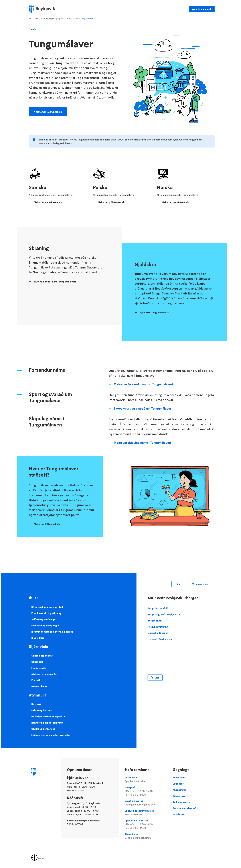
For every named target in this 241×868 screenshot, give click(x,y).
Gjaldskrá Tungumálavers (154, 312)
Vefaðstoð (146, 779)
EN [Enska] (179, 584)
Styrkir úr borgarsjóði (44, 729)
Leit (157, 678)
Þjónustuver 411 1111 (146, 824)
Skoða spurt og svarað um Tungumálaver (142, 408)
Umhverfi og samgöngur (45, 625)
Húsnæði (36, 704)
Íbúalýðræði (38, 638)
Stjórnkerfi (37, 662)
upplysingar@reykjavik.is (146, 813)
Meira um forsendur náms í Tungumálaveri (143, 384)
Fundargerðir (39, 668)
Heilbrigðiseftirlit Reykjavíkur (48, 716)
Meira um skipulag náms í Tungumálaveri (142, 443)
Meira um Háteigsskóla (47, 524)
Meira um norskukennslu (176, 202)
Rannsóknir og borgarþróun (47, 723)
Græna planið (39, 686)
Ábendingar (146, 836)
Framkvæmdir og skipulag (46, 613)
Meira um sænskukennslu (48, 202)
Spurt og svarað (146, 803)
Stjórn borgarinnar (42, 656)
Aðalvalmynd (203, 9)
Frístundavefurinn (158, 627)
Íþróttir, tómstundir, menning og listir (53, 632)
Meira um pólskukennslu (112, 202)
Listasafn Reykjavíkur (160, 639)
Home (30, 19)
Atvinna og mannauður (44, 674)
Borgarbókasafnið (158, 608)
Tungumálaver (87, 19)
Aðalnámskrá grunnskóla (48, 112)
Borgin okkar (155, 621)
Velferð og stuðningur (44, 619)
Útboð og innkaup (42, 710)
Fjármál (36, 680)
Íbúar (36, 19)
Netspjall (146, 791)
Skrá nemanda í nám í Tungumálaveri (55, 282)
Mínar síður (202, 584)
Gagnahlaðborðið (158, 633)
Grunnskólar (73, 19)
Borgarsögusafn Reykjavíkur (164, 614)
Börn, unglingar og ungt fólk (53, 19)
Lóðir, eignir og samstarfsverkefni (51, 735)
